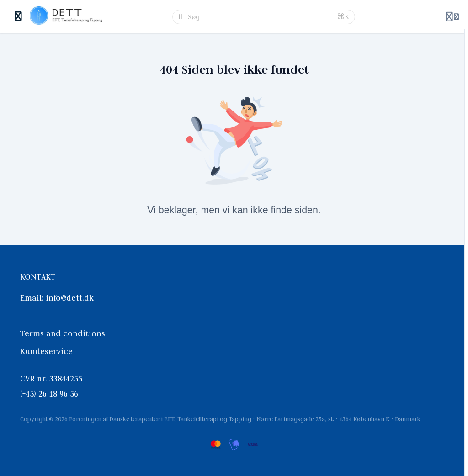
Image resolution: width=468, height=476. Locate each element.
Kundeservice (46, 351)
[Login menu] (452, 17)
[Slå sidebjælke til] (19, 17)
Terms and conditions (63, 333)
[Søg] (260, 17)
